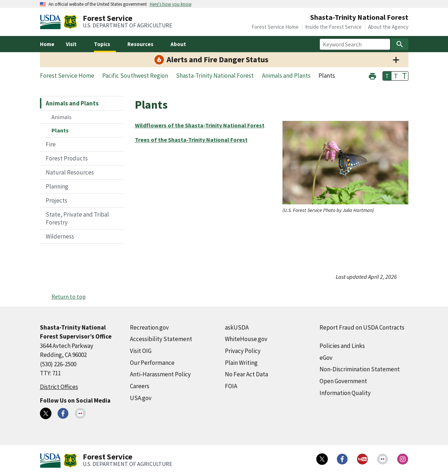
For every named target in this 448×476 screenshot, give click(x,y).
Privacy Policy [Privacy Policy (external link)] (243, 351)
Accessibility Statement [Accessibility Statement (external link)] (161, 339)
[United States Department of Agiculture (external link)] (52, 22)
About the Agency (388, 27)
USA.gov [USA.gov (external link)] (141, 398)
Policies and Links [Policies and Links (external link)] (342, 346)
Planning (57, 186)
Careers (140, 386)
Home (47, 44)
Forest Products (67, 158)
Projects (56, 200)
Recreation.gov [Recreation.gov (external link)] (149, 327)
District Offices (59, 387)
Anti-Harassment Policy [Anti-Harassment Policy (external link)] (160, 374)
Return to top (69, 296)
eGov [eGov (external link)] (326, 358)
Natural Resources (70, 172)
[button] (372, 75)
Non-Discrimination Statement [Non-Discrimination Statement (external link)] (360, 369)
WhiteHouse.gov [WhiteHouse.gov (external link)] (246, 339)
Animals (62, 117)
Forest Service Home (275, 27)
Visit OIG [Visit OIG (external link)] (141, 351)
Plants (60, 130)
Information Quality (345, 393)
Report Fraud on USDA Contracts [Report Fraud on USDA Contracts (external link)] (362, 327)
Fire (51, 144)
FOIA (231, 386)
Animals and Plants (72, 103)
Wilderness (60, 236)
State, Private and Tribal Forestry (77, 218)
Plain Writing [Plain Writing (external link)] (241, 363)
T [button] (387, 76)
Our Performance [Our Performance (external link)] (152, 363)
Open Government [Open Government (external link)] (343, 381)
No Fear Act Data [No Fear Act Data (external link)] (246, 374)
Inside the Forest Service (333, 27)
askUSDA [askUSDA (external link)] (237, 327)
